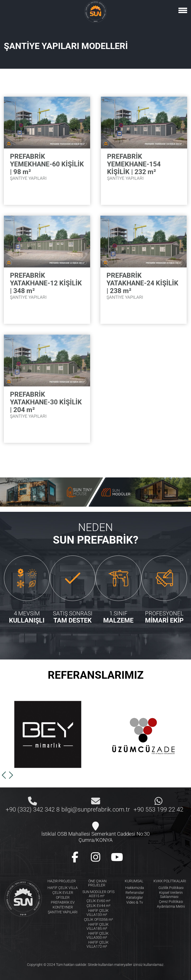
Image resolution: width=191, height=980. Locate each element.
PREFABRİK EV (63, 902)
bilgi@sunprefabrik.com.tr (96, 809)
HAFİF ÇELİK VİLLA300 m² (98, 935)
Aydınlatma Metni (171, 906)
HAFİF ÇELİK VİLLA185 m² (98, 926)
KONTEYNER (63, 907)
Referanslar (135, 893)
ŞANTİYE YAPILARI (63, 912)
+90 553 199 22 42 (158, 809)
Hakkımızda (135, 888)
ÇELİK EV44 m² (98, 906)
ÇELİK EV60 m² (98, 901)
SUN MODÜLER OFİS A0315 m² (98, 894)
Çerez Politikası (171, 902)
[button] (4, 775)
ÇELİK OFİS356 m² (98, 919)
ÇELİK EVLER (63, 893)
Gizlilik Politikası (171, 888)
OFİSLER (63, 897)
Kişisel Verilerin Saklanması (171, 895)
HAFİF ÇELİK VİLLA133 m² (98, 913)
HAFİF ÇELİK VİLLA (63, 888)
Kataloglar (135, 897)
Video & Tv (135, 902)
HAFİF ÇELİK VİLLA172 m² (98, 944)
